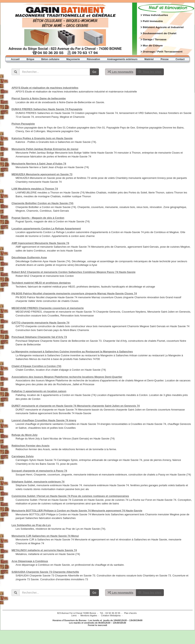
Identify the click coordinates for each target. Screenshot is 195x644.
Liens (74, 615)
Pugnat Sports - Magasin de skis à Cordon (38, 218)
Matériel (149, 59)
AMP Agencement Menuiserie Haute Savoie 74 (40, 243)
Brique (30, 59)
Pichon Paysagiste (23, 124)
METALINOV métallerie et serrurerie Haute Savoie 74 (44, 550)
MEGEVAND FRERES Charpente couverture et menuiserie (48, 308)
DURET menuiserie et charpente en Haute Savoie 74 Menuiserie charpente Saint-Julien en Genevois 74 (76, 406)
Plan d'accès (130, 613)
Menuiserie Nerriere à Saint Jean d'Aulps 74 (39, 164)
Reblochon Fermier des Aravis (30, 446)
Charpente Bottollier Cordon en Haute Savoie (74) (42, 203)
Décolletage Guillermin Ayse (29, 257)
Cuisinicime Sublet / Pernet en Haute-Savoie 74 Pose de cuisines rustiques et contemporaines (70, 496)
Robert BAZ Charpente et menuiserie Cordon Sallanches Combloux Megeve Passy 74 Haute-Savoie (74, 272)
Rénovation (93, 59)
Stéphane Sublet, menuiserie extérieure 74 (38, 482)
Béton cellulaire (50, 59)
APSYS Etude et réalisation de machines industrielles (45, 88)
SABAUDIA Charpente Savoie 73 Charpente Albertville (45, 572)
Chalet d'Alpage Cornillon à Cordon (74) (36, 366)
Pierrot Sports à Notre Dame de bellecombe (39, 98)
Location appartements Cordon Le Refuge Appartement (46, 229)
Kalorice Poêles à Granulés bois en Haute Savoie (42, 138)
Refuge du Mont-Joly (25, 435)
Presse (165, 59)
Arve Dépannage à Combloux (30, 561)
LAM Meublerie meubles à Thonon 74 (35, 189)
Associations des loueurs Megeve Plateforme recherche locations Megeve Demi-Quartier (67, 377)
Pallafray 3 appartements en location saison (39, 391)
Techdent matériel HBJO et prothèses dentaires (41, 283)
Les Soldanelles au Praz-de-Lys (31, 525)
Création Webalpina (111, 615)
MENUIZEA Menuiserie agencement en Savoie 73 (42, 174)
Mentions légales (89, 615)
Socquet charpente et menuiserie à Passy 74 (39, 471)
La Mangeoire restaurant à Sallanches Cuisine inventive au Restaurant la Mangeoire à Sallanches (72, 352)
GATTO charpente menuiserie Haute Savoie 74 (40, 323)
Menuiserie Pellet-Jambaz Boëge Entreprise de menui (45, 149)
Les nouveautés (121, 72)
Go (94, 72)
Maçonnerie (73, 59)
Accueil (15, 59)
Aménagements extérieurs (122, 59)
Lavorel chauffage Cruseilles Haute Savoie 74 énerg (44, 420)
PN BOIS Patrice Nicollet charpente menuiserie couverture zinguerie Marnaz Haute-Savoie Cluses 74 (74, 293)
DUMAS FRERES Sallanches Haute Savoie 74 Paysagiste (47, 109)
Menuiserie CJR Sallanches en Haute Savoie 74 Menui (45, 536)
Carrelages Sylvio (23, 456)
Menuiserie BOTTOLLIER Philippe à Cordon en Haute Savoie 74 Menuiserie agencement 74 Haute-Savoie (77, 511)
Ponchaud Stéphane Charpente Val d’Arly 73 (39, 337)
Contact (180, 59)
